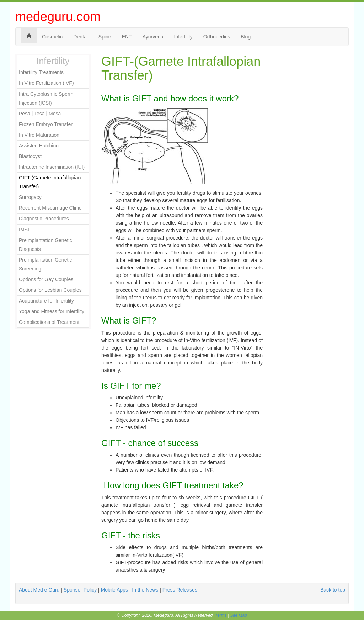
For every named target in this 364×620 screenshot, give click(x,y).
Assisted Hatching (39, 146)
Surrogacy (30, 197)
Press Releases (180, 590)
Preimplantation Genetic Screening (45, 264)
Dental (80, 37)
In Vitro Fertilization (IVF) (46, 83)
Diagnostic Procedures (44, 219)
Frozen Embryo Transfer (46, 124)
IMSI (24, 230)
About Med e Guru (39, 590)
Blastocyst (30, 156)
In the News (145, 590)
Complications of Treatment (49, 322)
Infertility (183, 37)
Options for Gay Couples (46, 279)
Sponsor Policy (80, 590)
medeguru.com (58, 17)
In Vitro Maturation (39, 135)
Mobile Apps (114, 590)
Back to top (333, 590)
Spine (105, 37)
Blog (246, 37)
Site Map (239, 615)
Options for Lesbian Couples (50, 290)
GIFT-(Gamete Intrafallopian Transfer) (50, 182)
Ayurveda (153, 37)
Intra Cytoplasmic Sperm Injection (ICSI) (46, 98)
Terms (221, 615)
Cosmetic (52, 37)
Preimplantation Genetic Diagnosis (45, 245)
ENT (127, 37)
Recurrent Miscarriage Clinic (50, 208)
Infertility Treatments (41, 72)
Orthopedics (217, 37)
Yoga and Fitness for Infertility (52, 311)
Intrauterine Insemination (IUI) (52, 167)
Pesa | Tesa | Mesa (40, 114)
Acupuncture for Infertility (46, 301)
